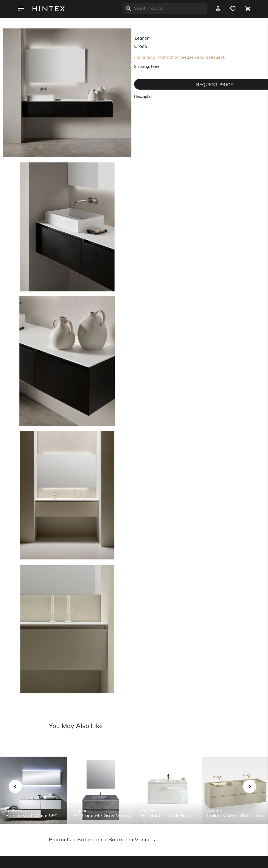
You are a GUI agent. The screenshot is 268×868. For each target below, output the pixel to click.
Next (260, 793)
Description (144, 97)
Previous (22, 793)
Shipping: (142, 67)
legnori (142, 38)
